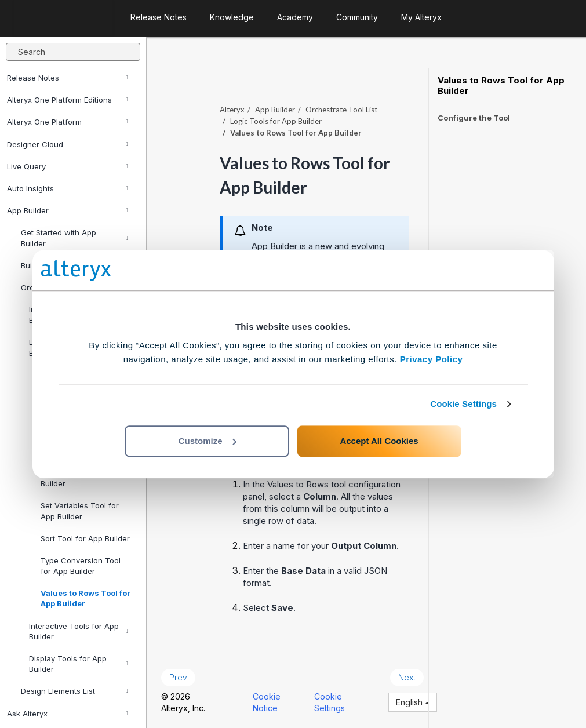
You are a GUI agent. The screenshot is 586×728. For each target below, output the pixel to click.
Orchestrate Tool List (341, 110)
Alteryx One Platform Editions (68, 100)
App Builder (68, 210)
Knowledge (232, 17)
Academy (295, 17)
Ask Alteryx (68, 714)
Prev (178, 677)
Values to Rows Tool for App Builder (85, 598)
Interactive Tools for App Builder (79, 631)
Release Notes (68, 78)
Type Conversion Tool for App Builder (81, 566)
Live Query (68, 166)
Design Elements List (74, 691)
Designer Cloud (68, 144)
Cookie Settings (463, 404)
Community (357, 17)
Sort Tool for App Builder (85, 538)
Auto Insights (68, 188)
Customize (208, 441)
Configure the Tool (474, 118)
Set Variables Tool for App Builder (80, 511)
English (413, 702)
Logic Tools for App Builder (276, 121)
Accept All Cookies (379, 441)
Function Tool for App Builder (80, 478)
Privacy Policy (432, 359)
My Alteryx (421, 17)
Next (407, 677)
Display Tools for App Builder (79, 664)
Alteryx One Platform (68, 122)
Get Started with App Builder (74, 238)
